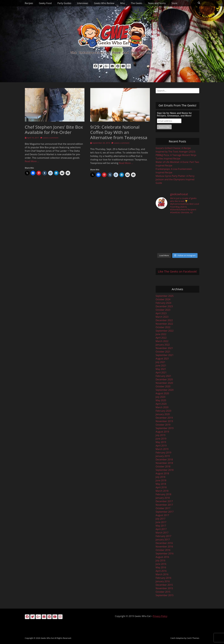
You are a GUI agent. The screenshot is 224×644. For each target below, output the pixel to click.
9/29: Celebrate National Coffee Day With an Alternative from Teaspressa (119, 132)
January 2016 (163, 581)
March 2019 (162, 449)
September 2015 (165, 595)
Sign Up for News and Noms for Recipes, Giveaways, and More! (174, 114)
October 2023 (163, 310)
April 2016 (161, 571)
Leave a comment (51, 138)
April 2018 (161, 487)
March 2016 (162, 574)
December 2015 (164, 585)
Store (174, 3)
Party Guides (64, 3)
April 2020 (161, 404)
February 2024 (164, 303)
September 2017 (165, 512)
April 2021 (161, 372)
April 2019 (161, 446)
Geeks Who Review (104, 3)
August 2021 (162, 359)
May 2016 (161, 567)
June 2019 (161, 439)
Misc (123, 3)
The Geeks (136, 3)
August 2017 (162, 515)
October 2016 (163, 550)
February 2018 (164, 494)
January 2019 (163, 456)
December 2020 (164, 379)
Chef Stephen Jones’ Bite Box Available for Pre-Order (54, 130)
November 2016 (164, 547)
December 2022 (164, 320)
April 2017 (161, 529)
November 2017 (164, 505)
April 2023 (161, 313)
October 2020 (163, 386)
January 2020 (163, 414)
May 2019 (161, 442)
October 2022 (163, 327)
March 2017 (162, 533)
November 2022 (164, 324)
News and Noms (157, 3)
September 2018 (165, 470)
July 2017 (161, 519)
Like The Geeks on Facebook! (177, 271)
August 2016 (162, 557)
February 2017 (164, 536)
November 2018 (164, 463)
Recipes (29, 3)
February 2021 (164, 376)
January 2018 (163, 498)
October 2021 (163, 352)
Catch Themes (193, 638)
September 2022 (165, 331)
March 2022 (162, 341)
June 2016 (161, 564)
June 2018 (161, 480)
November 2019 (164, 421)
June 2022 (161, 334)
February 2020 (164, 411)
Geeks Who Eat (47, 638)
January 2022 (163, 345)
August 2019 (162, 432)
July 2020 (161, 397)
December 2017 (164, 501)
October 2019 (163, 425)
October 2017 (163, 508)
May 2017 (161, 526)
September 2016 (165, 553)
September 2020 (165, 390)
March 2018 (162, 491)
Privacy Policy (160, 616)
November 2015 (164, 588)
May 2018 (161, 484)
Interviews (83, 3)
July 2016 (161, 560)
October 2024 (163, 299)
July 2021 (161, 362)
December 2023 (164, 306)
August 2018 (162, 473)
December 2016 (164, 543)
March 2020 (162, 407)
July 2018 (161, 477)
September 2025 (165, 296)
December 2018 (164, 460)
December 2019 (164, 418)
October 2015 (163, 592)
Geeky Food (45, 3)
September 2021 (165, 355)
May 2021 (161, 369)
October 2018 (163, 466)
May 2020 (161, 400)
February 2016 (164, 578)
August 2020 (162, 393)
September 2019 (165, 428)
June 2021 (161, 366)
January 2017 (163, 540)
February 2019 (164, 453)
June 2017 (161, 522)
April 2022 (161, 338)
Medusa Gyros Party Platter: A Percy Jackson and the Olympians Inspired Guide (175, 179)
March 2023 (162, 317)
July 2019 (161, 435)
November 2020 (164, 383)
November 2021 (164, 348)
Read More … (32, 161)
